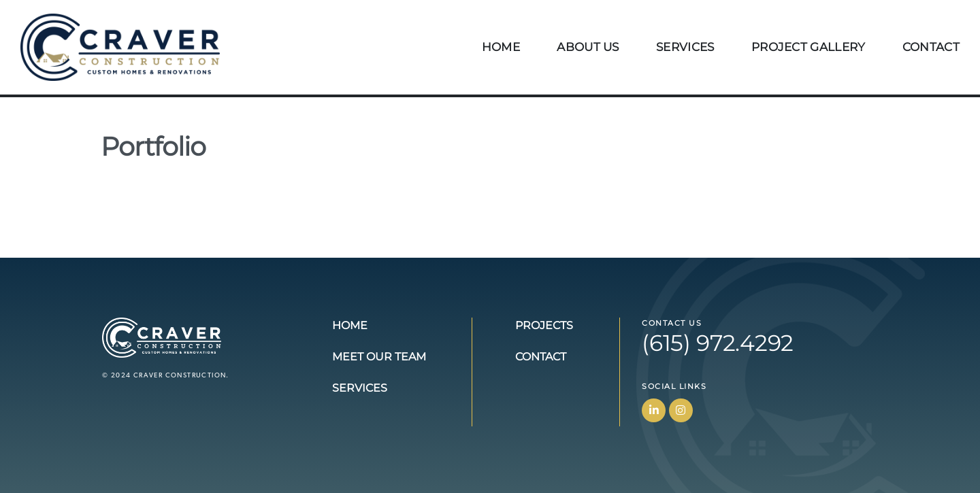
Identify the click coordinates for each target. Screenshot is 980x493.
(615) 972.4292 (718, 343)
